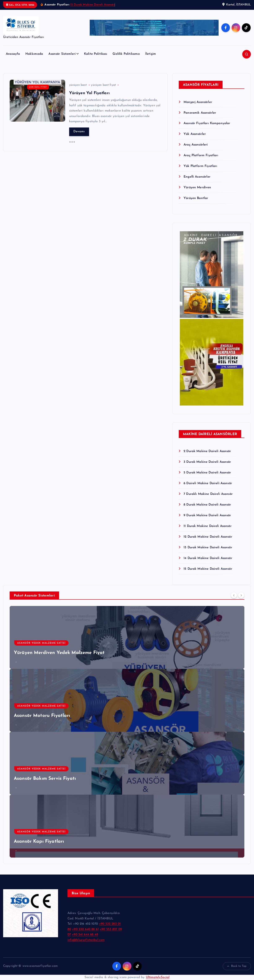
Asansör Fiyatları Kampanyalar (207, 123)
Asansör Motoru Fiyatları (42, 716)
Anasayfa (13, 54)
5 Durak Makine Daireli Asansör (207, 473)
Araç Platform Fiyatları (201, 155)
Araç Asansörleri (196, 145)
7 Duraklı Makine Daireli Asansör (208, 494)
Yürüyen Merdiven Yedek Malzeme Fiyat (59, 653)
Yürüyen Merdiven (197, 188)
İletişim (151, 54)
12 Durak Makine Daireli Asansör (208, 537)
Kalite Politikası (96, 54)
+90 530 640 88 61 (85, 929)
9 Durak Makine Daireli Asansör (207, 515)
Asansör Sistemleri (62, 54)
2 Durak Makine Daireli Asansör (207, 451)
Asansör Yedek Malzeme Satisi (41, 643)
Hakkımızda (34, 54)
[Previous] (234, 595)
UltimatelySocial (158, 977)
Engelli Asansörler (197, 177)
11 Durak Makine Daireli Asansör (208, 526)
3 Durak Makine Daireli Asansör (207, 462)
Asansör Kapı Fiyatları (39, 842)
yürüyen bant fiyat (103, 85)
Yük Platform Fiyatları (200, 166)
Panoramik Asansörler (200, 113)
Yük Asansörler (195, 134)
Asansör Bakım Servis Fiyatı (45, 779)
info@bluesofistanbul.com (86, 940)
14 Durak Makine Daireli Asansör (208, 558)
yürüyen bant (78, 85)
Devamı (79, 132)
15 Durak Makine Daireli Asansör (93, 5)
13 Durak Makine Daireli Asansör (208, 548)
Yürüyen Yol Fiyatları (89, 93)
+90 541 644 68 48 (85, 935)
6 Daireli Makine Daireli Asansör (208, 483)
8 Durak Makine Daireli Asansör (207, 505)
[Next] (241, 595)
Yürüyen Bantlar (196, 198)
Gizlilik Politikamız (126, 54)
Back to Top (237, 966)
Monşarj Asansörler (198, 102)
